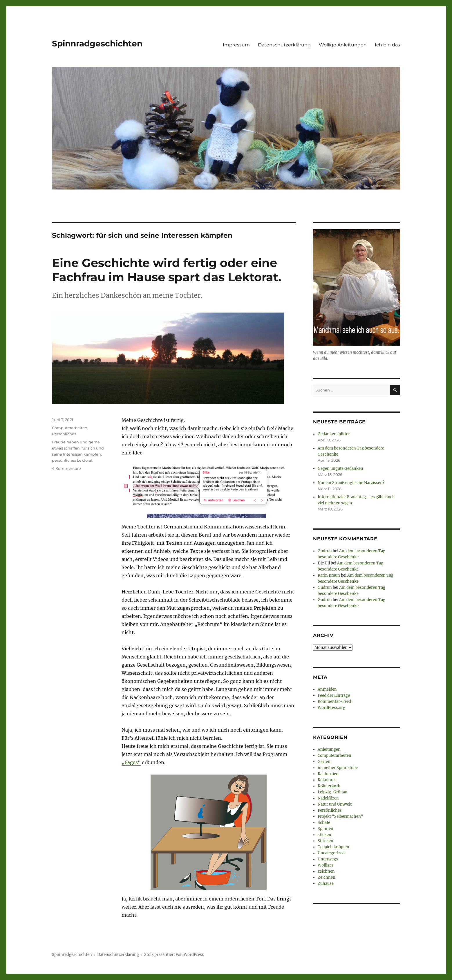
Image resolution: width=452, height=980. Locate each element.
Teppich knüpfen (333, 847)
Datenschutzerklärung (284, 45)
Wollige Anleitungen (343, 45)
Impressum (236, 45)
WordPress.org (331, 708)
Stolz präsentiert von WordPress (174, 955)
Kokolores (327, 780)
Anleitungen (329, 749)
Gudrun (325, 551)
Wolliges (326, 865)
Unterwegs (328, 859)
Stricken (326, 841)
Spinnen (326, 829)
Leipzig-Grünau (332, 792)
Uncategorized (331, 853)
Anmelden (327, 689)
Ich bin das (387, 45)
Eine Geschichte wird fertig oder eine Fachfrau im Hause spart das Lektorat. (167, 270)
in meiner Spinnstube (338, 768)
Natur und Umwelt (335, 804)
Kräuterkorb (329, 786)
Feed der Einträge (334, 695)
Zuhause (326, 884)
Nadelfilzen (328, 798)
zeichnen (326, 871)
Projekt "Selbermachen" (340, 816)
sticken (324, 835)
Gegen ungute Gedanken (340, 469)
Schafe (324, 823)
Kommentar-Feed (334, 702)
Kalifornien (328, 774)
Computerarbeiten (70, 428)
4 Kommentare (66, 468)
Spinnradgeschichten (97, 44)
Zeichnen (327, 877)
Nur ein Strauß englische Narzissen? (351, 483)
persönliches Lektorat (72, 460)
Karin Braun (329, 575)
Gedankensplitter (334, 434)
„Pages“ (131, 762)
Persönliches (64, 434)
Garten (324, 762)
